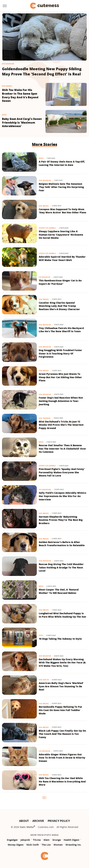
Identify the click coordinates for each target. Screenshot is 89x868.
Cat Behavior (45, 277)
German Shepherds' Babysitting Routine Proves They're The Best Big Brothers (61, 520)
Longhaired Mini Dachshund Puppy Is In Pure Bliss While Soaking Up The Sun (62, 615)
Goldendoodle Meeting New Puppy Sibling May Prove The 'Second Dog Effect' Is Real (42, 71)
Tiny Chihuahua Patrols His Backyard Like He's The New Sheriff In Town (61, 330)
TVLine (37, 840)
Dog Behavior (8, 64)
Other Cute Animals (47, 228)
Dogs (4, 115)
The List (46, 845)
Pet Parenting (45, 490)
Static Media (27, 827)
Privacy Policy (59, 821)
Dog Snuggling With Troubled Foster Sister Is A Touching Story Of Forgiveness (60, 353)
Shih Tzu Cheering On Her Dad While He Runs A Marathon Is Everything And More (62, 781)
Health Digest (71, 840)
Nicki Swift (33, 845)
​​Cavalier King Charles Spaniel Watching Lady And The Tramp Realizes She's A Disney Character (59, 306)
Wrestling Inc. (73, 845)
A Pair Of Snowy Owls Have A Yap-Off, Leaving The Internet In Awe (62, 163)
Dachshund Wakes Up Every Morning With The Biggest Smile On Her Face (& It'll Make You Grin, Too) (62, 663)
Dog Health (44, 680)
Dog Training (45, 418)
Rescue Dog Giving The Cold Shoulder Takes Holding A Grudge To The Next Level (61, 567)
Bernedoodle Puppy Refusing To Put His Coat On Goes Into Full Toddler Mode (60, 710)
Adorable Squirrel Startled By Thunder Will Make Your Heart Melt (62, 258)
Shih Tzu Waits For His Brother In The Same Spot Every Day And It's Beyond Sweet (20, 95)
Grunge (57, 840)
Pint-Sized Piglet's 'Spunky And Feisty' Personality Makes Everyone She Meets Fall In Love (62, 472)
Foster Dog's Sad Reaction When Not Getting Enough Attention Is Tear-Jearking (61, 401)
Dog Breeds (7, 86)
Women (58, 845)
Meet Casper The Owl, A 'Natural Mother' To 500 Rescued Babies (59, 591)
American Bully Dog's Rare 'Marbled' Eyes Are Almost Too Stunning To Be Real (61, 686)
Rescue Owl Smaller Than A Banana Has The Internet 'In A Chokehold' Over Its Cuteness (62, 449)
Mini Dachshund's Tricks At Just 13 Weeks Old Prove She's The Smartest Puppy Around (61, 425)
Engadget (12, 840)
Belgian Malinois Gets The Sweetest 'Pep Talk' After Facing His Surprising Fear (61, 187)
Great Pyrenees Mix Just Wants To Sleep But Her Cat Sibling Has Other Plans (60, 377)
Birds (41, 158)
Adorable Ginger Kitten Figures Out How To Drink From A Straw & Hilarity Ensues (62, 758)
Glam (47, 840)
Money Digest (16, 845)
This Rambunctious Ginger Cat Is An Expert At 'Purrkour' (60, 282)
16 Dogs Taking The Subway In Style (60, 639)
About (24, 821)
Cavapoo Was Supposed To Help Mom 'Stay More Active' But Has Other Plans (62, 211)
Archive (38, 821)
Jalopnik (25, 840)
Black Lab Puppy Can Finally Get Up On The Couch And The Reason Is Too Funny (62, 734)
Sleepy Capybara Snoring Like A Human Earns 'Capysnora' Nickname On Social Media (61, 235)
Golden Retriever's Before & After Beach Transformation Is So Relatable (62, 544)
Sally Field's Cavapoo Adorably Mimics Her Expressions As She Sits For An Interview (62, 496)
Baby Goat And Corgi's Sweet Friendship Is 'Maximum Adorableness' (22, 123)
